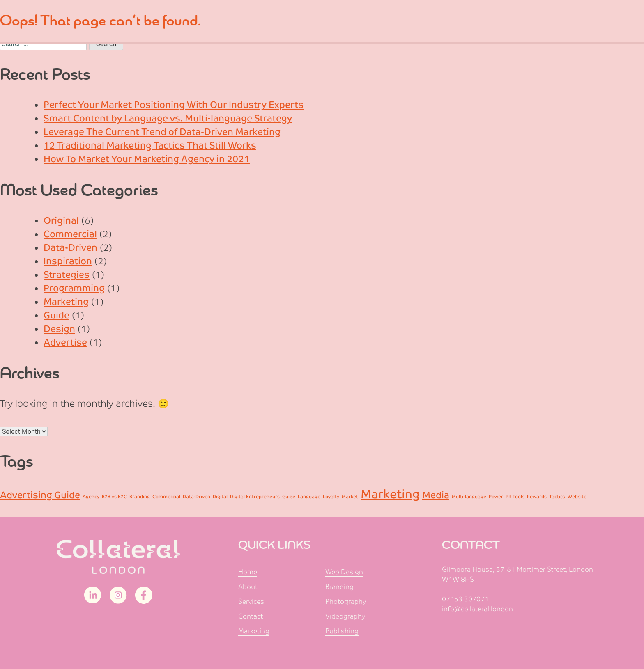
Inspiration (68, 261)
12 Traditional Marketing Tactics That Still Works (150, 145)
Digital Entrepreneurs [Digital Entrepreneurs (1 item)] (255, 497)
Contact (251, 616)
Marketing (66, 302)
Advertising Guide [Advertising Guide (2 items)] (40, 495)
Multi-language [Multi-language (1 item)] (469, 497)
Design (59, 329)
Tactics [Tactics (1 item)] (557, 497)
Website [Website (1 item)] (577, 497)
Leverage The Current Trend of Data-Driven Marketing (162, 132)
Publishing (342, 631)
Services (251, 601)
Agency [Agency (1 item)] (91, 497)
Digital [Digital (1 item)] (220, 497)
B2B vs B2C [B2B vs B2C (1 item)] (114, 497)
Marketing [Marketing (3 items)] (390, 494)
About (248, 587)
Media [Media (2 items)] (436, 495)
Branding (339, 587)
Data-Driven (70, 248)
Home (248, 572)
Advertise (65, 343)
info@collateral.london (477, 609)
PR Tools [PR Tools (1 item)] (515, 497)
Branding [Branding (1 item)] (140, 497)
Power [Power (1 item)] (496, 497)
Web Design (344, 572)
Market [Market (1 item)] (350, 497)
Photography (346, 601)
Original (61, 221)
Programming (74, 288)
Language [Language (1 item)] (309, 497)
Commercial (70, 234)
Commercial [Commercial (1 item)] (166, 497)
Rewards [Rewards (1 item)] (537, 497)
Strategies (67, 275)
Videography (345, 616)
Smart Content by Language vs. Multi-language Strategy (168, 118)
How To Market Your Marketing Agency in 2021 (147, 159)
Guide (56, 315)
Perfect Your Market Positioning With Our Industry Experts (174, 105)
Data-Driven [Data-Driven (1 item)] (197, 497)
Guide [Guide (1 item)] (289, 497)
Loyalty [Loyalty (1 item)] (331, 497)
